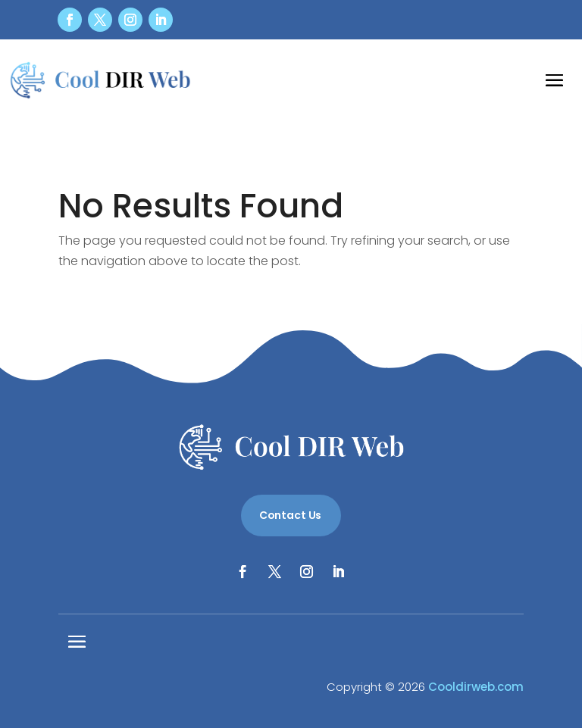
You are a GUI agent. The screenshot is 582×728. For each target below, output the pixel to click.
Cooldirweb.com (476, 687)
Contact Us (291, 515)
